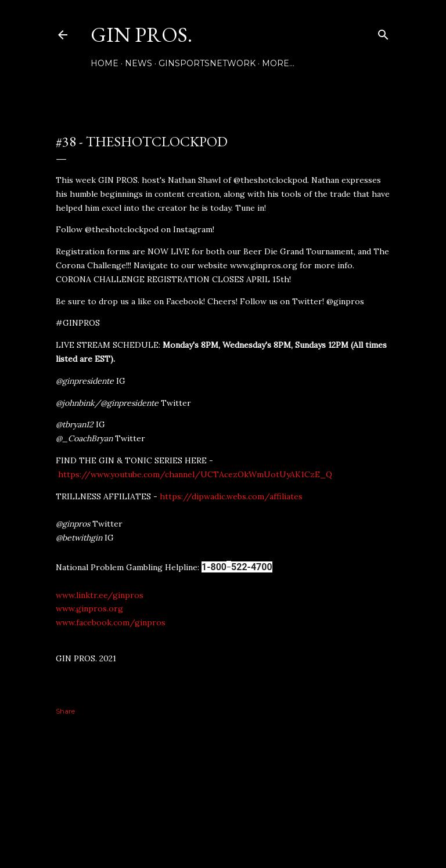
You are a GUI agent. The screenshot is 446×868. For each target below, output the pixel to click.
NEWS (139, 63)
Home (105, 63)
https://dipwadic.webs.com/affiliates (231, 496)
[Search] (383, 32)
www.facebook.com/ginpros (111, 622)
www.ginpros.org (89, 608)
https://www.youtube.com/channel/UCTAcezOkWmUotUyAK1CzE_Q (195, 474)
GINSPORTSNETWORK (207, 63)
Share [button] (65, 711)
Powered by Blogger (223, 813)
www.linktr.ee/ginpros (100, 595)
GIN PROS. (141, 35)
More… (278, 63)
